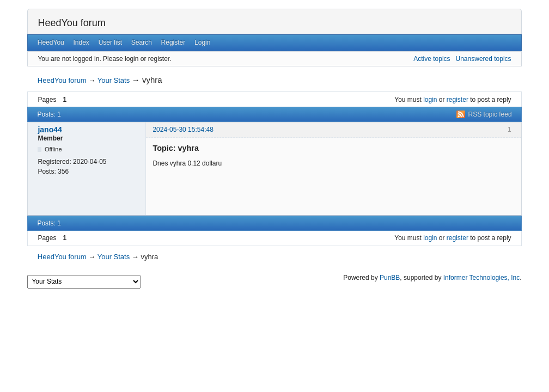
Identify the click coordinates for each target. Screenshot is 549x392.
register (457, 100)
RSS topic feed (490, 114)
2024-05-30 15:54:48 (183, 130)
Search (142, 42)
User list (110, 42)
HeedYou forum (71, 23)
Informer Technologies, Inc (482, 278)
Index (81, 42)
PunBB (390, 278)
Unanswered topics (484, 59)
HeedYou (51, 42)
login (430, 100)
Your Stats (114, 80)
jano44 (50, 130)
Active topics (432, 59)
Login (202, 42)
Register (173, 42)
